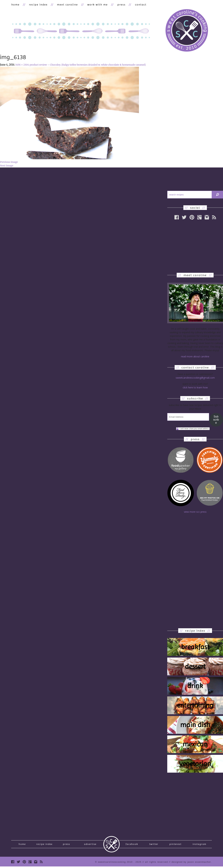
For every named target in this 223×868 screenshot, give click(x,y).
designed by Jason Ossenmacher (191, 863)
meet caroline (66, 5)
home (15, 5)
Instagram (199, 845)
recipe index (38, 5)
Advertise (90, 845)
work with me (96, 5)
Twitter (154, 845)
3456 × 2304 (22, 65)
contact (138, 5)
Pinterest (175, 845)
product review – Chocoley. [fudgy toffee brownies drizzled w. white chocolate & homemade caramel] (88, 65)
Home (22, 845)
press (120, 5)
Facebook (132, 845)
